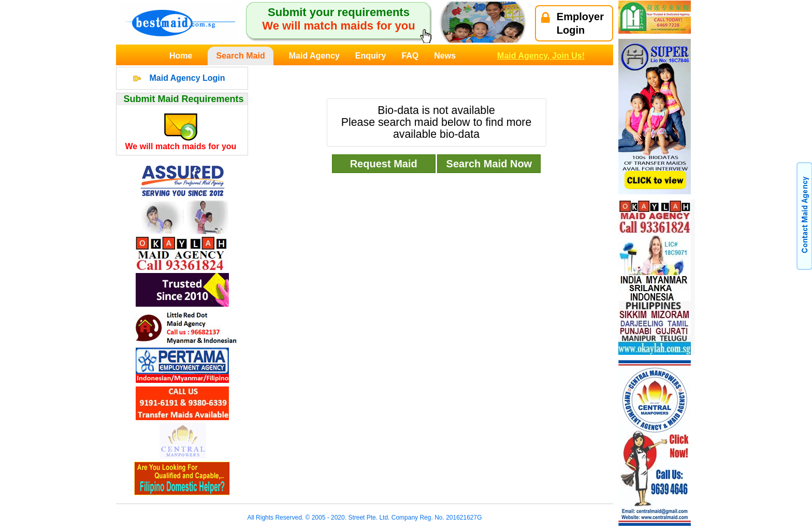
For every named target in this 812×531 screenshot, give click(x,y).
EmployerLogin (572, 23)
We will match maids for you (181, 146)
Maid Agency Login (187, 78)
